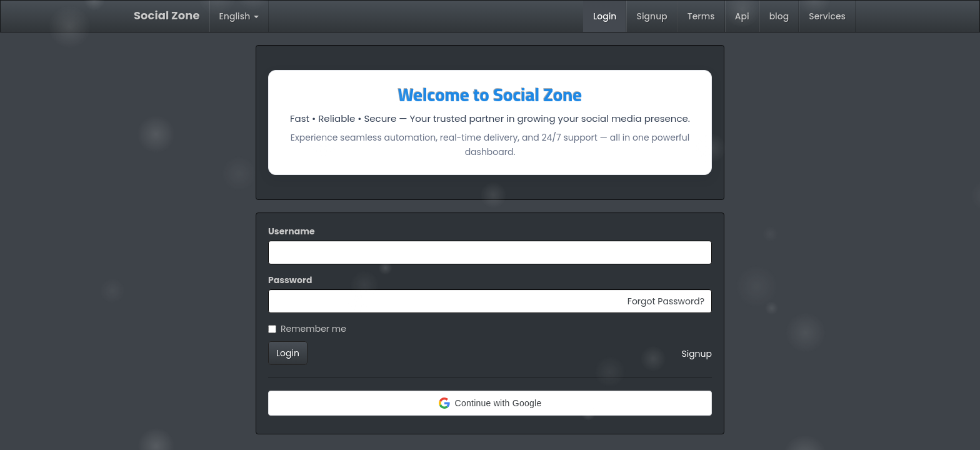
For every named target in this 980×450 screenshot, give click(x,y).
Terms (701, 16)
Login (605, 16)
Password (290, 280)
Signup (652, 16)
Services (827, 16)
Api (742, 16)
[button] (490, 403)
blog (779, 16)
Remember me (307, 329)
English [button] (239, 16)
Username (292, 231)
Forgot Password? (666, 301)
